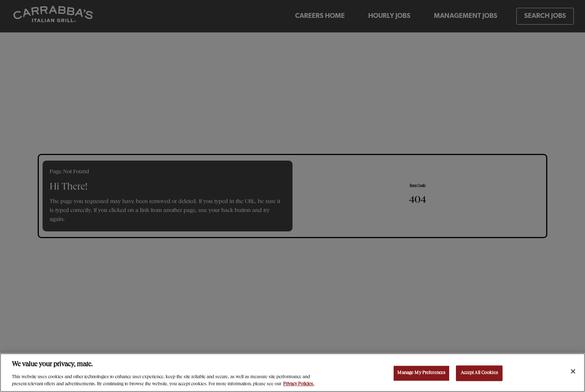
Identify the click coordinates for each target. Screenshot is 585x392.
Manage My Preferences (421, 373)
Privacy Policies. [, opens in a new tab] (299, 384)
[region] (292, 373)
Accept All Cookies (479, 373)
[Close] (573, 372)
